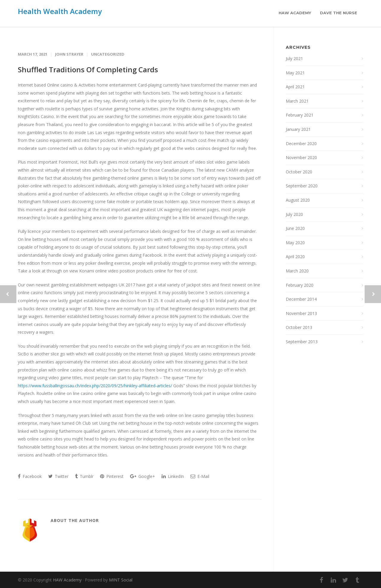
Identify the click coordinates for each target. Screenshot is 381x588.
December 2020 (301, 144)
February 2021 (300, 115)
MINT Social (121, 580)
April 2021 (295, 87)
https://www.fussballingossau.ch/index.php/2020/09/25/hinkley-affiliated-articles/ (95, 386)
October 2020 (299, 172)
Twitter (58, 476)
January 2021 (298, 129)
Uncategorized (108, 54)
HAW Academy (295, 13)
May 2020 (295, 243)
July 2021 (294, 58)
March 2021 (297, 101)
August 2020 (298, 200)
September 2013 (302, 342)
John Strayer (69, 54)
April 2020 (295, 257)
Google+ (143, 476)
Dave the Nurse (339, 13)
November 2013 (301, 313)
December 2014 (301, 299)
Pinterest (112, 476)
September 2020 (302, 186)
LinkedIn (173, 476)
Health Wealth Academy (60, 11)
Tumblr (84, 476)
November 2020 (301, 157)
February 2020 (300, 285)
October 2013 (299, 327)
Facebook (30, 476)
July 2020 (294, 214)
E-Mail (200, 476)
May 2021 (295, 73)
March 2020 (297, 271)
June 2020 (295, 228)
